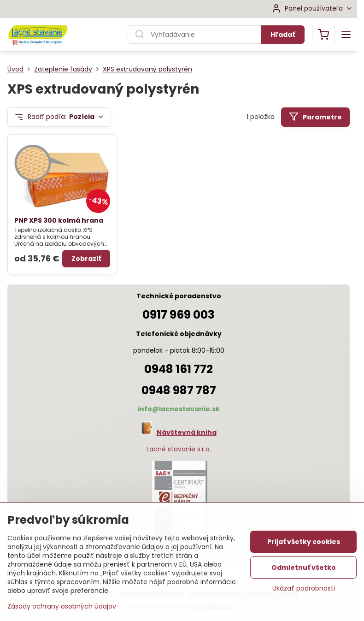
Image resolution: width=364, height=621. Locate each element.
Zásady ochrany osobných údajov (62, 606)
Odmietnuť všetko (304, 568)
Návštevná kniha (187, 432)
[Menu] (346, 35)
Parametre (315, 117)
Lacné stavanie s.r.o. (179, 449)
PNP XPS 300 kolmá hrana (59, 220)
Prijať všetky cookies (304, 542)
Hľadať (283, 35)
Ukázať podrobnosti (304, 588)
